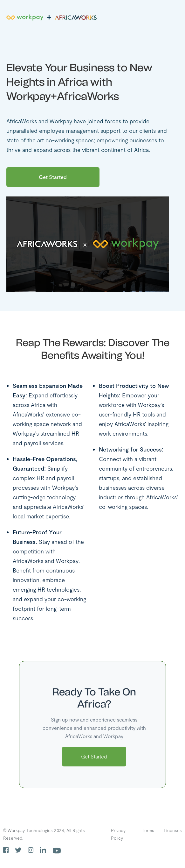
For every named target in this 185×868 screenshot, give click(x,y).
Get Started (94, 756)
